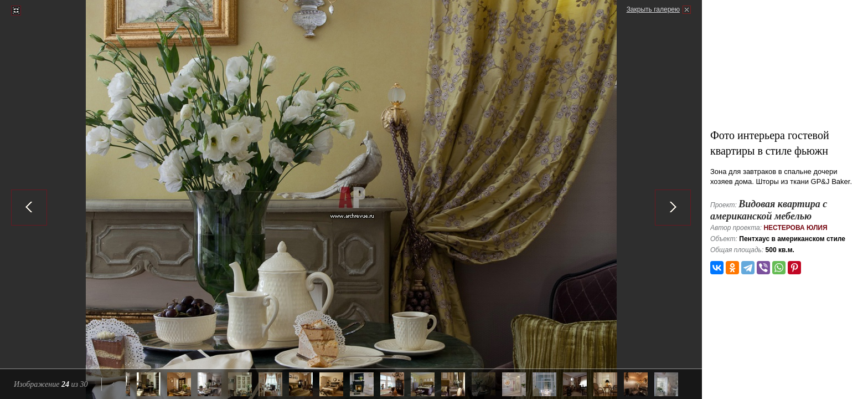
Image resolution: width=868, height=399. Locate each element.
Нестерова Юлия (795, 228)
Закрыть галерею (653, 9)
